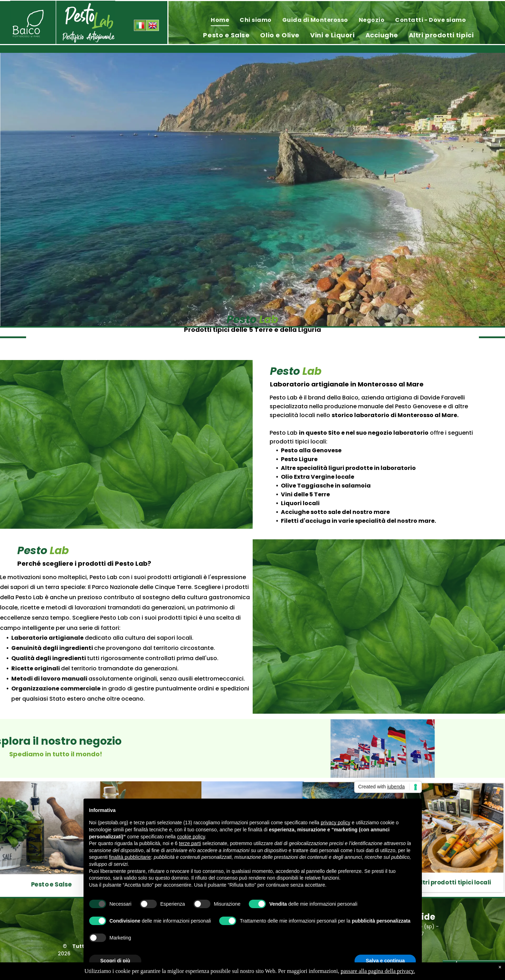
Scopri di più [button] (115, 961)
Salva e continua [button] (385, 961)
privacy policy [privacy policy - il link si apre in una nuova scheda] (335, 823)
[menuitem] (220, 20)
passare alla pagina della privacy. (378, 971)
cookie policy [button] (191, 837)
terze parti (190, 843)
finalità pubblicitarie (130, 857)
